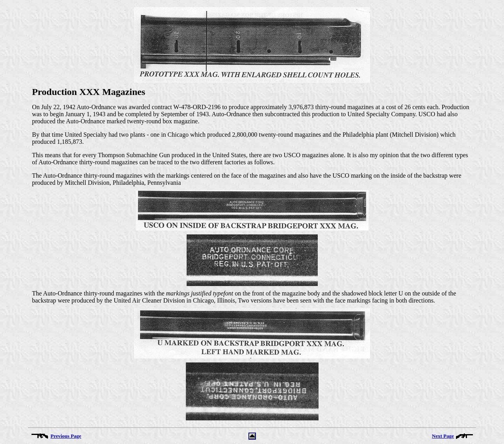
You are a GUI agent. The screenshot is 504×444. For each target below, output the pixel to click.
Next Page (443, 436)
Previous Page (66, 436)
